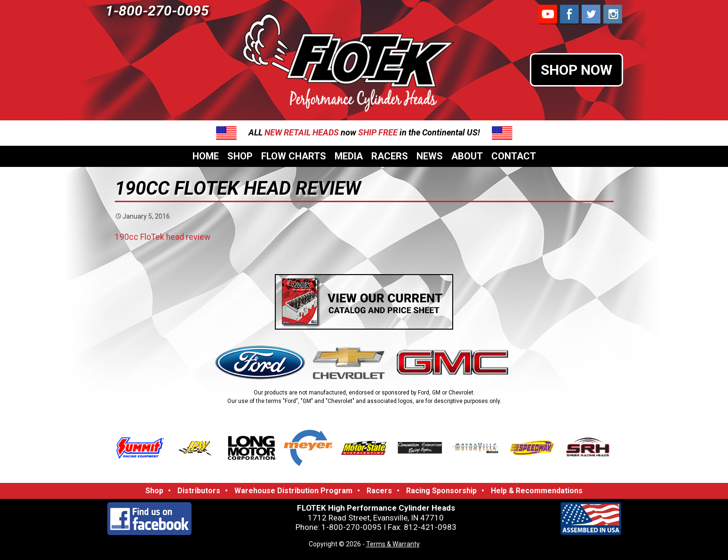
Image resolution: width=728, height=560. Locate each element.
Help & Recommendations (537, 491)
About (467, 156)
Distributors (199, 491)
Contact (514, 156)
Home (206, 156)
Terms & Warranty (393, 544)
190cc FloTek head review (163, 237)
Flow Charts (294, 156)
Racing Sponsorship (441, 491)
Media (349, 156)
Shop (240, 156)
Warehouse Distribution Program (293, 491)
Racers (390, 156)
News (430, 156)
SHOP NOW (576, 70)
